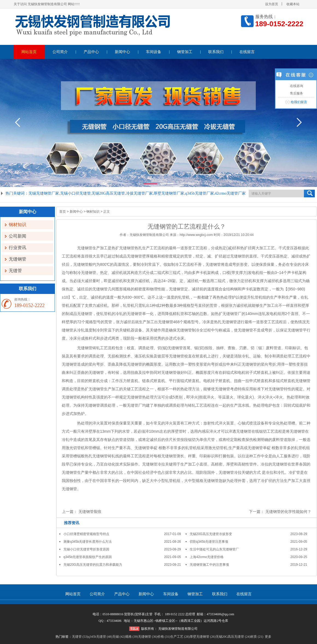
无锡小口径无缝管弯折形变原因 (86, 549)
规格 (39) (132, 637)
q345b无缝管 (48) (100, 637)
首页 (63, 212)
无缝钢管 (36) (148, 637)
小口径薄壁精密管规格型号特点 (86, 534)
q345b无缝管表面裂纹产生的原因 (88, 557)
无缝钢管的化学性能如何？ (288, 512)
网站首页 (29, 52)
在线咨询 (296, 86)
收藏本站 (293, 4)
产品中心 (91, 52)
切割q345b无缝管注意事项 (209, 542)
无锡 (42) (119, 637)
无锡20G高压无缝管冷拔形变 (211, 534)
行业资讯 (17, 248)
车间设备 (154, 52)
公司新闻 (17, 236)
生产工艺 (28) (180, 637)
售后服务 (296, 93)
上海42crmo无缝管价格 (207, 557)
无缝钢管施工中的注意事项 (209, 565)
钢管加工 (185, 52)
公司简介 (60, 52)
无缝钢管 (17, 259)
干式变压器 (288, 248)
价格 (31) (164, 637)
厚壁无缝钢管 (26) (203, 637)
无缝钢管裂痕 (90, 512)
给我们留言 (299, 102)
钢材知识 (17, 225)
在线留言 (247, 52)
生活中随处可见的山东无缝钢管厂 (214, 549)
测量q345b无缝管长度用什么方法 (88, 542)
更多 (268, 637)
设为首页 (272, 4)
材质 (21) (257, 637)
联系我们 (216, 52)
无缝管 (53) (80, 637)
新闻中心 (122, 52)
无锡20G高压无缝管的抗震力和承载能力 (93, 565)
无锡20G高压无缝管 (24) (233, 637)
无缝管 (15, 271)
